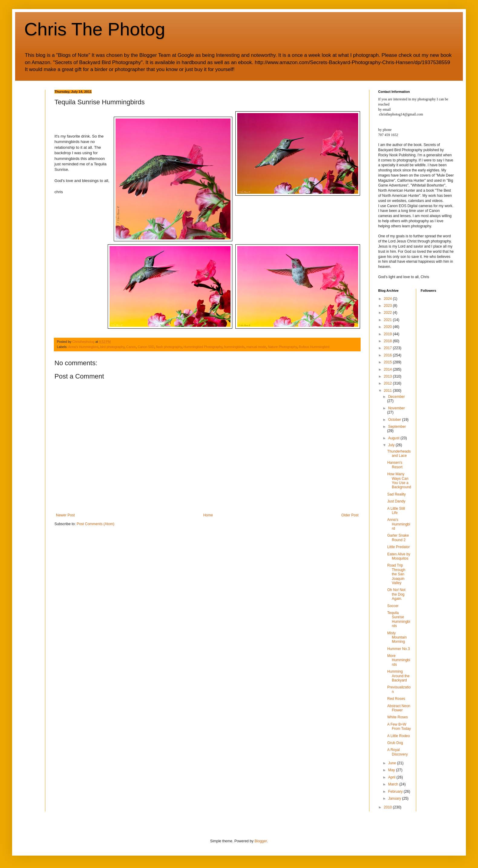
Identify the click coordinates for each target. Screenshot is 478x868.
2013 (388, 376)
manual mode (256, 347)
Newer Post (65, 515)
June (393, 763)
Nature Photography (283, 347)
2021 (388, 320)
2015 (388, 362)
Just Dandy (396, 501)
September (397, 427)
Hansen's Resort (395, 465)
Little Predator (399, 547)
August (394, 438)
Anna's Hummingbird (83, 347)
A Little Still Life (396, 511)
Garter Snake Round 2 (398, 538)
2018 (388, 341)
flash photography (169, 347)
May (392, 770)
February (396, 792)
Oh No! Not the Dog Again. (396, 594)
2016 (388, 355)
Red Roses (396, 699)
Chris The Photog (95, 29)
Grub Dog (395, 743)
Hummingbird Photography (203, 347)
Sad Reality (396, 494)
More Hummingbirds (399, 660)
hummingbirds (234, 347)
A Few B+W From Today (399, 727)
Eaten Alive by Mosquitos (399, 556)
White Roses (398, 717)
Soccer (393, 606)
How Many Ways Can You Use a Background (399, 481)
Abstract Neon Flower (399, 708)
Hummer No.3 (399, 649)
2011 (388, 391)
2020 (388, 327)
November (396, 408)
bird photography (112, 347)
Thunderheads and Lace (399, 454)
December (396, 397)
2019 (388, 334)
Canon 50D (146, 347)
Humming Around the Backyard (398, 676)
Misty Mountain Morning (397, 637)
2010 (388, 807)
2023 (388, 306)
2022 (388, 313)
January (395, 798)
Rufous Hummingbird (314, 347)
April (392, 777)
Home (208, 515)
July (392, 445)
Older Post (350, 515)
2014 (388, 369)
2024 (388, 299)
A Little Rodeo (399, 736)
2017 (388, 348)
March (394, 784)
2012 (388, 383)
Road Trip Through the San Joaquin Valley (396, 574)
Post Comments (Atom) (95, 524)
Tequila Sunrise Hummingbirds (399, 619)
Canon (131, 347)
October (395, 420)
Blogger (261, 841)
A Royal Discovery (398, 752)
